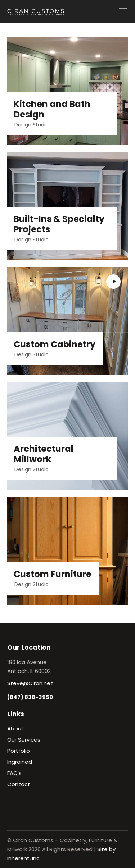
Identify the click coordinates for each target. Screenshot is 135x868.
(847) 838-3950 (30, 697)
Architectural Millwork (44, 454)
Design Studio (31, 125)
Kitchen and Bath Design (52, 110)
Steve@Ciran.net (30, 683)
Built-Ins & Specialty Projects (59, 224)
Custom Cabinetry (55, 345)
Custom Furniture (53, 574)
